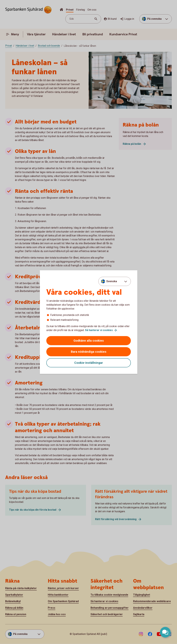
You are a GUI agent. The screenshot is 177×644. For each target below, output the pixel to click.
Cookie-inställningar (89, 363)
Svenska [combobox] (112, 281)
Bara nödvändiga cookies (89, 352)
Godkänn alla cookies (89, 341)
